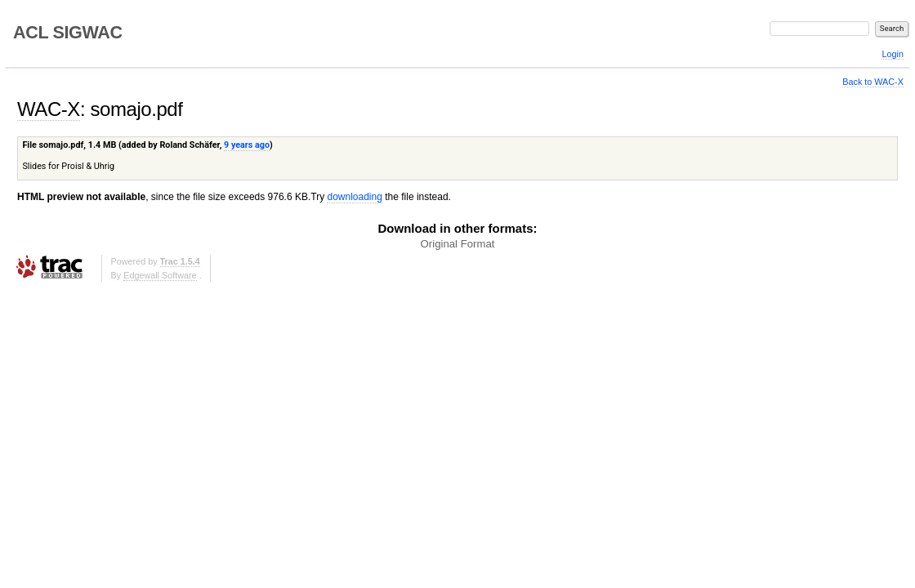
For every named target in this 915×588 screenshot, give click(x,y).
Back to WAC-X (873, 82)
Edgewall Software (160, 275)
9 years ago (247, 145)
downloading (354, 197)
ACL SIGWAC (68, 32)
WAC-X (49, 109)
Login (892, 54)
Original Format (458, 244)
